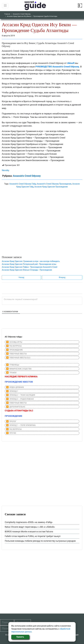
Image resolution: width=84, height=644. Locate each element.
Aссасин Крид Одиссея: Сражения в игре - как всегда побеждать (31, 261)
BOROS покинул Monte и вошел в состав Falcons (29, 532)
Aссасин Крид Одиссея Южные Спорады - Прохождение (27, 270)
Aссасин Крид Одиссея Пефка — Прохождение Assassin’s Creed (33, 138)
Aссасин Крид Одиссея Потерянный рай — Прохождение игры (33, 134)
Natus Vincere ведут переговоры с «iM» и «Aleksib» (30, 527)
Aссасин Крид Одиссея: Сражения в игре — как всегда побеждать (35, 131)
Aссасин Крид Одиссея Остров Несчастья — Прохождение (31, 151)
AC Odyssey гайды (13, 337)
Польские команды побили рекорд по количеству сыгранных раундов (40, 541)
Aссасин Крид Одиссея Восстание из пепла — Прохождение (32, 147)
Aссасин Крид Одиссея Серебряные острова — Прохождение (32, 144)
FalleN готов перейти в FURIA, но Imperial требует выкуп (33, 536)
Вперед (62, 277)
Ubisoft (71, 63)
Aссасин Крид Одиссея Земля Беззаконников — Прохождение (33, 160)
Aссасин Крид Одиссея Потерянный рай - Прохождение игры (29, 264)
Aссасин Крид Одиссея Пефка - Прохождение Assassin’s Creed (30, 267)
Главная (7, 14)
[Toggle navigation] (5, 6)
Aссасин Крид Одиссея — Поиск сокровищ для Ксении (29, 154)
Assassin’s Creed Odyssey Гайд (23, 184)
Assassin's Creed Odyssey (22, 14)
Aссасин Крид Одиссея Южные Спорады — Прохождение (31, 141)
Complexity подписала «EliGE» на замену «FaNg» (29, 522)
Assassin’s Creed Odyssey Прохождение (54, 184)
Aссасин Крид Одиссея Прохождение (51, 187)
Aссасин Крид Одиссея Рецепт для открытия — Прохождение (33, 157)
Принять (20, 637)
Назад (21, 277)
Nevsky (5, 170)
